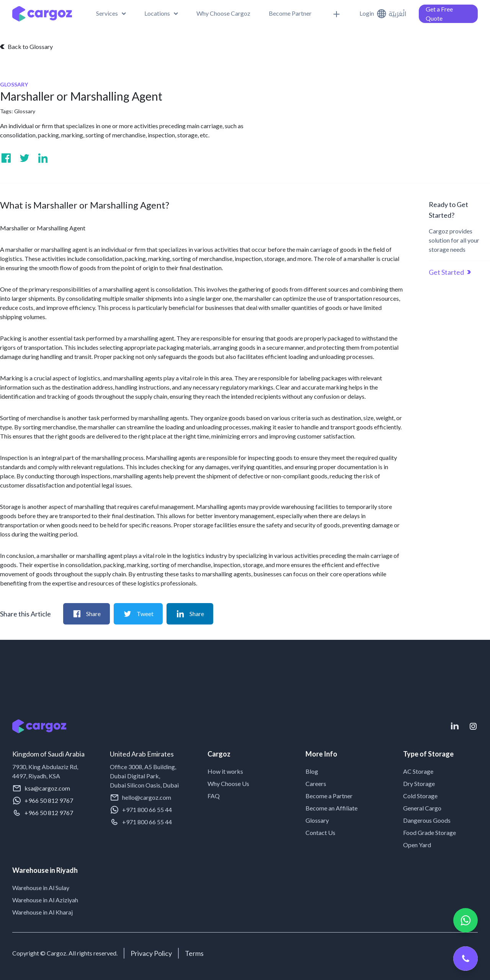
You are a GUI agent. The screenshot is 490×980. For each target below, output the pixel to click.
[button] (111, 13)
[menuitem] (161, 13)
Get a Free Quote (439, 14)
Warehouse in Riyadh (45, 870)
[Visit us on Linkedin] (43, 158)
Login (367, 13)
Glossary (25, 111)
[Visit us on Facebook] (6, 158)
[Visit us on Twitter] (24, 158)
